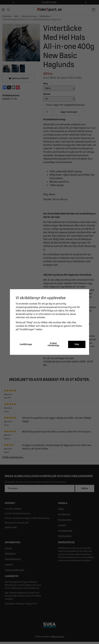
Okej (77, 344)
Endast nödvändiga (53, 344)
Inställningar (26, 344)
